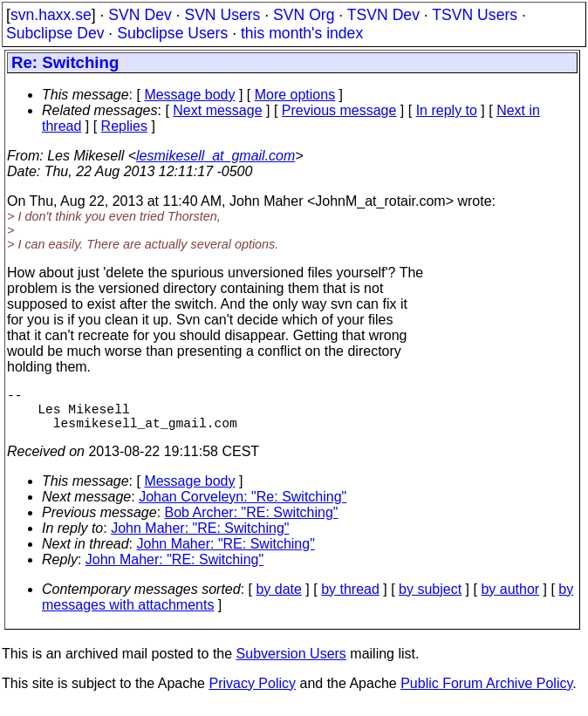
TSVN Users (475, 15)
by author (510, 600)
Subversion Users (291, 664)
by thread (350, 600)
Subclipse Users (172, 33)
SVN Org (304, 15)
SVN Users (222, 15)
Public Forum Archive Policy (486, 694)
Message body (189, 95)
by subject (430, 600)
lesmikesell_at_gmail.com (215, 156)
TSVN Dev (383, 15)
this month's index (302, 33)
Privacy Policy (252, 694)
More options (295, 95)
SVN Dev (140, 15)
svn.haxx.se (51, 15)
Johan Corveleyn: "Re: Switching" (243, 507)
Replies (124, 126)
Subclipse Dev (55, 33)
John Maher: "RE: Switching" (200, 539)
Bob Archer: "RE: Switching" (252, 523)
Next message (217, 110)
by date (278, 600)
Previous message (339, 110)
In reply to (447, 110)
